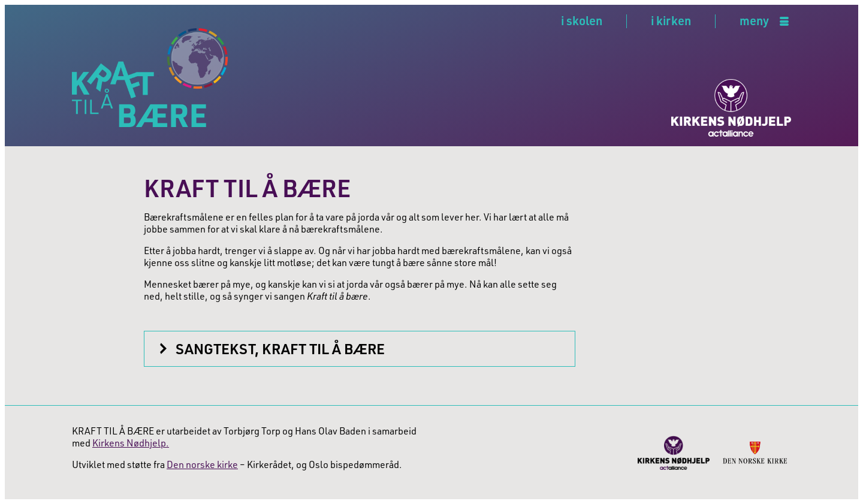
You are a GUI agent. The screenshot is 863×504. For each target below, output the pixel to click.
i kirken (671, 20)
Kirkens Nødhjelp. (131, 443)
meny (754, 21)
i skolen (582, 20)
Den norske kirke (202, 464)
